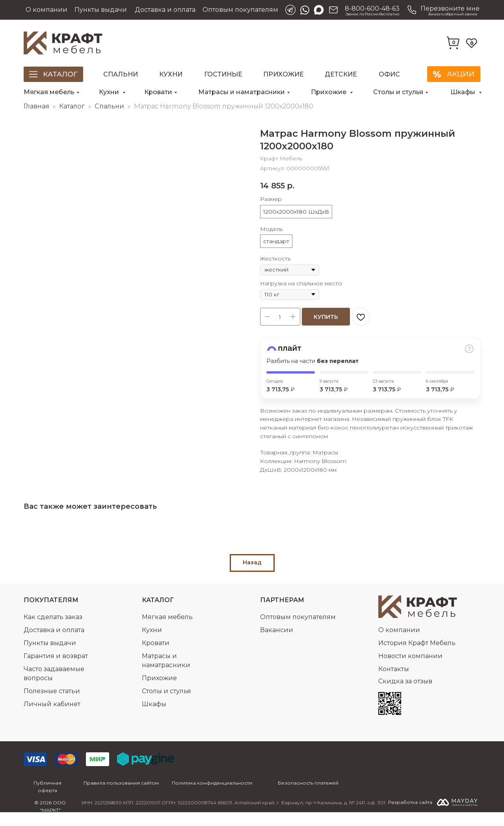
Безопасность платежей (308, 797)
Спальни (121, 74)
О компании (46, 10)
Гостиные (223, 74)
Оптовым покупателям (240, 10)
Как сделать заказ (53, 631)
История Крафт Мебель (417, 657)
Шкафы (464, 92)
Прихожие (284, 74)
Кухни (171, 74)
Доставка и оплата (165, 10)
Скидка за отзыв (405, 695)
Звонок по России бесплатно (372, 14)
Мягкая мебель (49, 92)
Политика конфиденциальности (212, 797)
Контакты (394, 683)
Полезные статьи (52, 705)
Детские (341, 74)
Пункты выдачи (101, 10)
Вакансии (277, 644)
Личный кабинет (52, 718)
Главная (36, 120)
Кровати (158, 92)
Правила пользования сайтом (121, 797)
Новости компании (410, 670)
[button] (442, 10)
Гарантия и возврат (56, 670)
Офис (389, 74)
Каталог (73, 120)
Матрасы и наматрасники (242, 92)
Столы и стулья (398, 92)
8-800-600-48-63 (372, 8)
